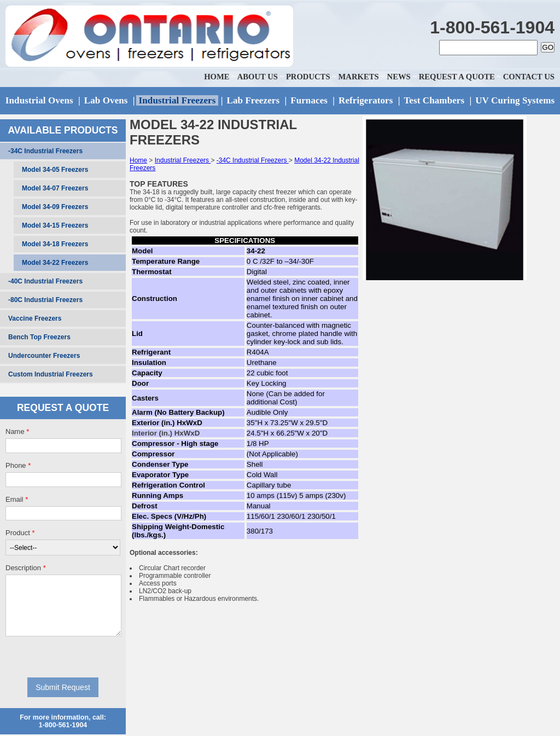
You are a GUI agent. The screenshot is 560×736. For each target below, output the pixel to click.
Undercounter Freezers (44, 356)
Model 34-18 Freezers (55, 244)
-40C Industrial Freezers (45, 281)
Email (17, 499)
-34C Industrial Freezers (45, 151)
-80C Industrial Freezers (45, 300)
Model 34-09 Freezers (55, 207)
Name (17, 431)
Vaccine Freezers (35, 318)
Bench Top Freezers (39, 337)
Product (20, 533)
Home (138, 160)
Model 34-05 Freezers (55, 170)
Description (26, 568)
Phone (18, 465)
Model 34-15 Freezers (55, 225)
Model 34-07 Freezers (55, 188)
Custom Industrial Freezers (51, 374)
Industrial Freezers (183, 160)
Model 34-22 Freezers (55, 263)
